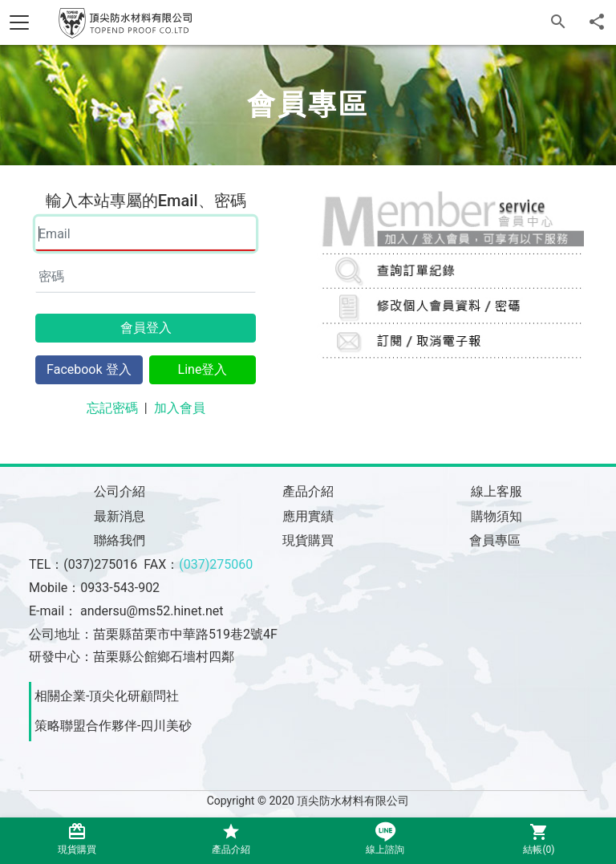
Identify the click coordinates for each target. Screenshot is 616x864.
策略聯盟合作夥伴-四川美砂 (113, 726)
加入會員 (180, 408)
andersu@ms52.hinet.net (152, 611)
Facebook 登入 (89, 369)
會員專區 (496, 540)
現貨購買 (308, 540)
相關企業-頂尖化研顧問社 (107, 696)
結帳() (539, 839)
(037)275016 (100, 564)
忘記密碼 (112, 408)
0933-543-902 (120, 588)
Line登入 (203, 369)
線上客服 (496, 491)
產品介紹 (308, 491)
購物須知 (496, 516)
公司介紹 (120, 491)
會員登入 (146, 328)
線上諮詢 (385, 839)
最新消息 (120, 516)
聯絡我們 (120, 540)
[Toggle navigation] (19, 22)
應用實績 (308, 516)
